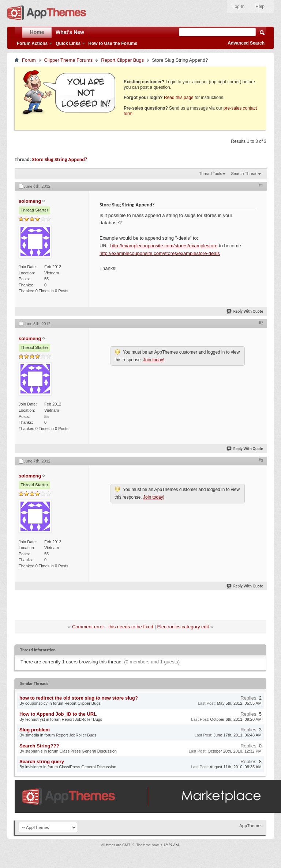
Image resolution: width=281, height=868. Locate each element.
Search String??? (39, 746)
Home (37, 32)
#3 (261, 460)
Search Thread (244, 174)
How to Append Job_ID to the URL (58, 714)
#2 (261, 323)
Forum (29, 60)
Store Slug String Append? (60, 159)
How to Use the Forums (113, 43)
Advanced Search (246, 43)
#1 (261, 186)
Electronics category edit (183, 627)
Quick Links (68, 43)
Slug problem (35, 730)
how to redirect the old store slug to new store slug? (79, 698)
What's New (70, 32)
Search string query (42, 762)
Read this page (179, 98)
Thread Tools (211, 174)
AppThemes (251, 825)
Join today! (154, 360)
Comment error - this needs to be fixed (113, 627)
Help (260, 7)
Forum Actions (32, 43)
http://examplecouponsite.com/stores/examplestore (164, 246)
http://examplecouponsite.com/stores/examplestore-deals (160, 253)
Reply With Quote (245, 311)
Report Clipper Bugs (122, 60)
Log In (238, 7)
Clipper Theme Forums (69, 60)
